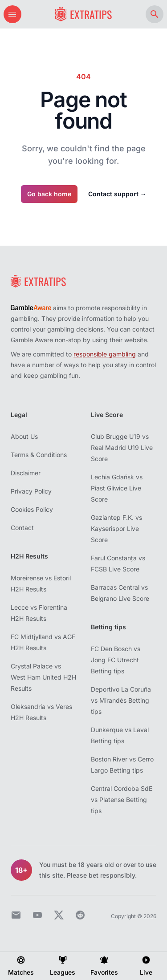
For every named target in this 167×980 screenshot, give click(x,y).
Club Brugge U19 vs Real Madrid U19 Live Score (122, 447)
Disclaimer (26, 473)
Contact (22, 528)
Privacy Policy (31, 491)
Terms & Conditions (39, 455)
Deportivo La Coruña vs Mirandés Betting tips (121, 700)
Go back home (49, 194)
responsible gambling (105, 354)
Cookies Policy (32, 509)
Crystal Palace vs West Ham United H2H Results (43, 677)
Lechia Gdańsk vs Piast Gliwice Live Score (117, 488)
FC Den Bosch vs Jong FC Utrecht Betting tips (116, 660)
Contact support (117, 194)
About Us (24, 436)
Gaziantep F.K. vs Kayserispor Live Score (116, 528)
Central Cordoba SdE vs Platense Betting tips (122, 800)
